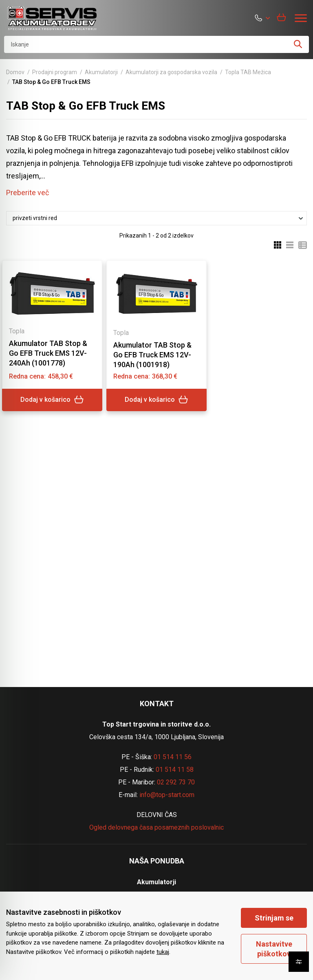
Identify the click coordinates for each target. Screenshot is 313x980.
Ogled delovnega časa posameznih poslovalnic (156, 827)
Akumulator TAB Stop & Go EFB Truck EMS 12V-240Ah (48, 353)
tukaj (163, 952)
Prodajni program (55, 72)
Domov (15, 72)
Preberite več (28, 193)
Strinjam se (274, 918)
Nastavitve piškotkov (274, 949)
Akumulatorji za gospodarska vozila (171, 72)
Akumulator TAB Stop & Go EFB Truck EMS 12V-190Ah (152, 355)
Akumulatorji (101, 72)
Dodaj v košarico (52, 400)
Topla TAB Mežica (248, 72)
